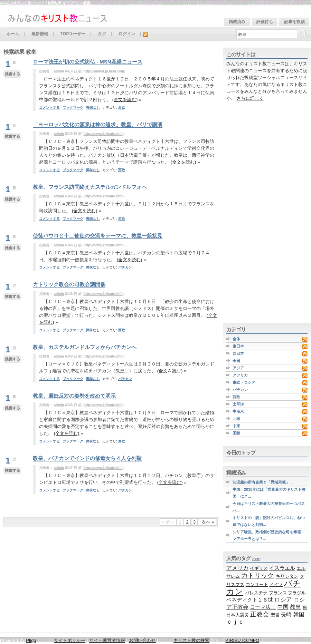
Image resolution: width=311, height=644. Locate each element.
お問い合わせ (142, 640)
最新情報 (40, 34)
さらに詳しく (250, 98)
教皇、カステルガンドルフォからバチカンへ (85, 347)
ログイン (127, 34)
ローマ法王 (263, 607)
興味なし (93, 108)
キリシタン (287, 576)
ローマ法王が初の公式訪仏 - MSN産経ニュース (88, 62)
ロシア (283, 600)
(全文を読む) (125, 100)
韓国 (299, 614)
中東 (236, 426)
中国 (283, 607)
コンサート (257, 584)
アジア (238, 368)
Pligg (31, 640)
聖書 (275, 615)
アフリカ (240, 375)
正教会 (260, 614)
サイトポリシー (70, 640)
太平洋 (238, 404)
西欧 (122, 108)
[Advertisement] (244, 212)
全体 (236, 339)
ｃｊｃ (235, 622)
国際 (236, 433)
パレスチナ (256, 593)
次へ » (207, 522)
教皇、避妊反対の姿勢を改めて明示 (74, 396)
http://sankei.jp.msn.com (104, 71)
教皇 (295, 607)
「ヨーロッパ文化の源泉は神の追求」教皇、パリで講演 (98, 124)
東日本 (238, 346)
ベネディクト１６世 (250, 600)
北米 (236, 419)
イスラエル (282, 568)
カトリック (258, 575)
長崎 (286, 614)
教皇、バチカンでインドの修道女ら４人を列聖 (87, 458)
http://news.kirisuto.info (103, 134)
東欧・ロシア (244, 382)
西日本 (238, 353)
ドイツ (276, 584)
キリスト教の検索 (191, 640)
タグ (102, 34)
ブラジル (297, 593)
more (256, 559)
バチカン (125, 267)
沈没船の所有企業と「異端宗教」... (263, 482)
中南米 (238, 411)
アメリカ (237, 568)
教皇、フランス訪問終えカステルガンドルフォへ (90, 187)
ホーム (13, 34)
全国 (236, 361)
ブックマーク (73, 108)
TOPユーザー (73, 34)
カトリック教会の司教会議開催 (69, 284)
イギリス (259, 568)
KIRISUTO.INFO (242, 640)
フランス (278, 593)
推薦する (12, 74)
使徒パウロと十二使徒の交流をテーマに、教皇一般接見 (98, 236)
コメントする (49, 108)
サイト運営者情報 (107, 640)
